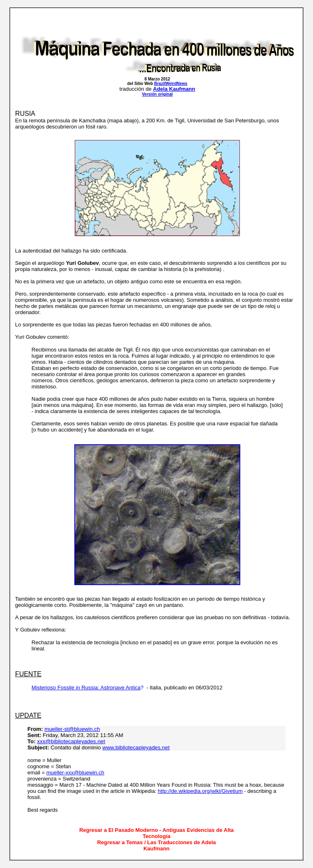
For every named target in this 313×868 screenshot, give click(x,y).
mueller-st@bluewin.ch (72, 729)
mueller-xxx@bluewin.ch (75, 773)
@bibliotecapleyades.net (75, 741)
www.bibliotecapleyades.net (136, 747)
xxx (41, 741)
